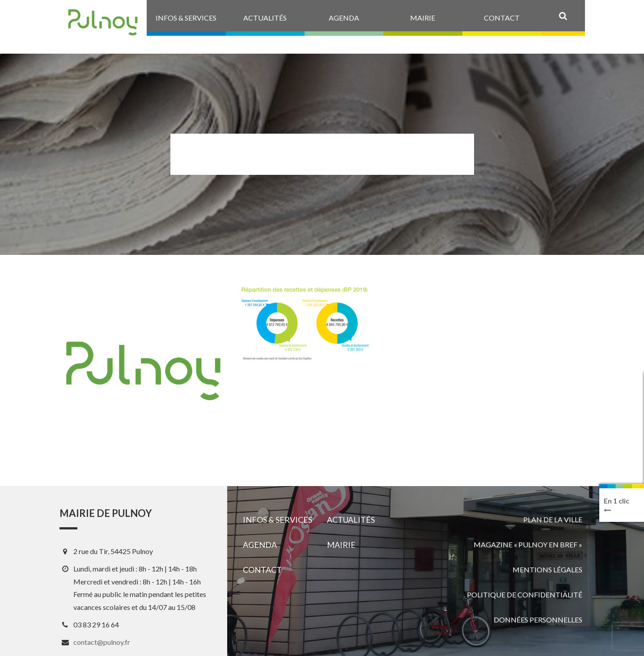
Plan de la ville (553, 519)
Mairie (341, 545)
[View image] (305, 323)
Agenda (260, 545)
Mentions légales (547, 569)
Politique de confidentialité (525, 595)
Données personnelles (538, 620)
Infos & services (278, 520)
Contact (262, 570)
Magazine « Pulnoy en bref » (528, 544)
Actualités (351, 520)
